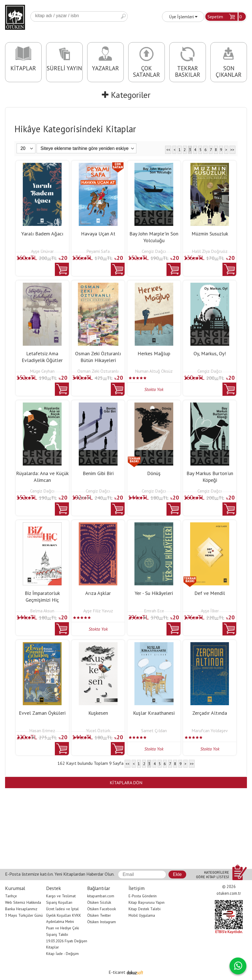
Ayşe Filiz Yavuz (98, 611)
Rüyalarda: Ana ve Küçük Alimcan (42, 477)
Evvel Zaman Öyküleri (42, 713)
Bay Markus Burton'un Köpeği (210, 477)
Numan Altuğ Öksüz (154, 371)
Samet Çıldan (154, 730)
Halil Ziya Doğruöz (210, 251)
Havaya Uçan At (98, 234)
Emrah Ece (154, 611)
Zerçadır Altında (210, 713)
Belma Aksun (42, 611)
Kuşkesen (98, 713)
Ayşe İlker (210, 611)
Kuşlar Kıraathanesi (154, 713)
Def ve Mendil (210, 593)
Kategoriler (126, 95)
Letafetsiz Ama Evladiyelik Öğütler (42, 357)
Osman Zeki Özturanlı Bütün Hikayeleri (98, 357)
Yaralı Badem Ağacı (42, 234)
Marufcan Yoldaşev (210, 730)
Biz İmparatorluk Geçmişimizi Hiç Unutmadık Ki (42, 600)
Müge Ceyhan (42, 371)
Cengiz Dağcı (154, 251)
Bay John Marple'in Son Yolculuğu (154, 237)
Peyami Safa (98, 251)
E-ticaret (117, 972)
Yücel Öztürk (98, 730)
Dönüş (154, 473)
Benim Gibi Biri (98, 473)
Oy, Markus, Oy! (210, 353)
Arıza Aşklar (98, 593)
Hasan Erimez (42, 730)
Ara (123, 16)
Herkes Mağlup (154, 353)
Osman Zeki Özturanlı (98, 371)
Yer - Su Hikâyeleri (154, 593)
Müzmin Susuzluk (210, 234)
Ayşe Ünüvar (42, 251)
